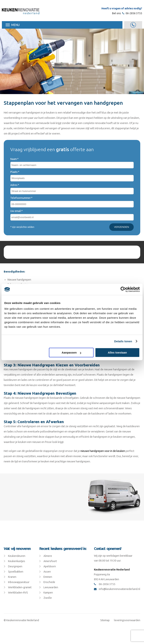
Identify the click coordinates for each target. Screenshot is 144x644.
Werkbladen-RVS (18, 593)
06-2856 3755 (132, 13)
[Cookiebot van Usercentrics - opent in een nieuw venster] (123, 289)
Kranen (12, 577)
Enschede (49, 582)
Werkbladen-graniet (20, 587)
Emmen (48, 577)
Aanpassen (71, 352)
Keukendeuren (17, 556)
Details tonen (123, 341)
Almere (48, 556)
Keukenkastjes (17, 561)
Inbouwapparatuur (19, 582)
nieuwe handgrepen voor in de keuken (103, 451)
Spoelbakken (16, 572)
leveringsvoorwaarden (127, 620)
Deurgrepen (15, 566)
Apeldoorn (50, 566)
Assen (47, 572)
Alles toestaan (117, 352)
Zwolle (48, 598)
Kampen (48, 593)
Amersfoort (50, 561)
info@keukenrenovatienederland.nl (117, 589)
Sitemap (105, 620)
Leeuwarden (51, 587)
